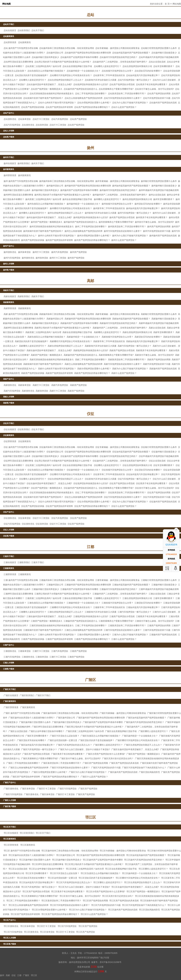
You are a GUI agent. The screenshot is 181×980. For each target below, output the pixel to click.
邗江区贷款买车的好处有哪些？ (32, 878)
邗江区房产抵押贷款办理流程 (36, 891)
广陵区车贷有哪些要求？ (37, 736)
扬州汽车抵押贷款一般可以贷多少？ (135, 213)
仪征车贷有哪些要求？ (164, 465)
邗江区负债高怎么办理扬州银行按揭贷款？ (101, 873)
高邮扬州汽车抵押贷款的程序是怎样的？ (119, 323)
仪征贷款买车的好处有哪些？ (148, 470)
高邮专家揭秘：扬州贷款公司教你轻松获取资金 (117, 314)
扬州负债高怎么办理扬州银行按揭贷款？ (46, 204)
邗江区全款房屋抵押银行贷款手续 (121, 869)
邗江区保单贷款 (28, 926)
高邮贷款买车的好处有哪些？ (148, 337)
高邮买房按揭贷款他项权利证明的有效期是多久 (52, 359)
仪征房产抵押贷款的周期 (159, 492)
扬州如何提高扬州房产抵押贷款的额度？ (131, 186)
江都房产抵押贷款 (78, 651)
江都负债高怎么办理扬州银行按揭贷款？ (46, 603)
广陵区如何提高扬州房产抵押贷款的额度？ (146, 718)
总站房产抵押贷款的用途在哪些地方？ (92, 107)
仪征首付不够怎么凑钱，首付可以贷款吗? (154, 488)
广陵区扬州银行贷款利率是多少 (67, 722)
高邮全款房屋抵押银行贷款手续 (78, 332)
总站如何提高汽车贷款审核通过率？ (143, 75)
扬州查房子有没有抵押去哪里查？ (152, 217)
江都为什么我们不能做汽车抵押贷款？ (130, 635)
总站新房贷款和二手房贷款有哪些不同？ (127, 94)
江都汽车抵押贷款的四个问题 (157, 630)
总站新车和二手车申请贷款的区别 (109, 75)
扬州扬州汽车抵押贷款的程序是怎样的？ (119, 190)
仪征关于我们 (9, 423)
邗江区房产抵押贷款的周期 (95, 901)
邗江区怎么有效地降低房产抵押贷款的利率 (29, 905)
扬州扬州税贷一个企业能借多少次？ (84, 204)
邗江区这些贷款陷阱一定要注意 (62, 878)
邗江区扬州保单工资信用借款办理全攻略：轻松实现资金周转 (70, 851)
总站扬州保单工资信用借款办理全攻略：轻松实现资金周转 (67, 48)
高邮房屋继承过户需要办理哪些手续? (116, 355)
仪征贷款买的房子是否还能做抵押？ (32, 474)
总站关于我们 (9, 24)
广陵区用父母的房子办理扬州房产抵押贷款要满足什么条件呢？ (94, 727)
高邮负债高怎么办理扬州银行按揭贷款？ (46, 337)
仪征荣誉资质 (10, 441)
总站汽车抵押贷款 (60, 119)
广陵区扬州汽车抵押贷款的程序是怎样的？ (144, 722)
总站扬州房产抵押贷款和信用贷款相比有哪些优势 (88, 53)
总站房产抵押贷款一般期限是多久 (47, 89)
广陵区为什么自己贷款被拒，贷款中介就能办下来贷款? (84, 749)
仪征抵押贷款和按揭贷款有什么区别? (91, 483)
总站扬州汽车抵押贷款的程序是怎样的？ (119, 57)
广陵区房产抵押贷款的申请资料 (25, 777)
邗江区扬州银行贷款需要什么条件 (35, 860)
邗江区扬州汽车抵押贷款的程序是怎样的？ (144, 860)
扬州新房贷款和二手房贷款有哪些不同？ (127, 227)
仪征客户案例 (9, 536)
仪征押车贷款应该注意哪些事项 (18, 461)
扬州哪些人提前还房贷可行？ (108, 199)
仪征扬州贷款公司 (55, 452)
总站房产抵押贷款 (78, 119)
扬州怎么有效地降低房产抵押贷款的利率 (84, 231)
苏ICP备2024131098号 (110, 962)
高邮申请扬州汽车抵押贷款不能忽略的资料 (159, 323)
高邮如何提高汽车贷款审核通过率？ (143, 341)
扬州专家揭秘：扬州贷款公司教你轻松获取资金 (117, 181)
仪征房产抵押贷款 (78, 518)
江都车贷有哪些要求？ (164, 598)
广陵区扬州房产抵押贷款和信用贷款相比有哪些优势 (101, 718)
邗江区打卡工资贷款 (46, 926)
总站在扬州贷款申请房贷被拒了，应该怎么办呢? (49, 84)
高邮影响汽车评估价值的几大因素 (101, 346)
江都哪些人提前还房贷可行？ (108, 598)
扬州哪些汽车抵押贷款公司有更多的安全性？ (71, 208)
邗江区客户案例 (10, 944)
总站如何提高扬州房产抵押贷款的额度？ (131, 53)
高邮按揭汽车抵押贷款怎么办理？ (117, 337)
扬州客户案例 (9, 270)
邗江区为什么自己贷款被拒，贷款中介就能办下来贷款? (84, 887)
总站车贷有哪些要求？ (164, 66)
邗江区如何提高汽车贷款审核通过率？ (37, 882)
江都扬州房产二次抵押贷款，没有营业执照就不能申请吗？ (120, 594)
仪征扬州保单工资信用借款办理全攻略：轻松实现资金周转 (67, 447)
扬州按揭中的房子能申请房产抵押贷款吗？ (43, 231)
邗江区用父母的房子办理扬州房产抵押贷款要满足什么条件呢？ (94, 864)
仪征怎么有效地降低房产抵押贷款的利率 (84, 497)
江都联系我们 (24, 562)
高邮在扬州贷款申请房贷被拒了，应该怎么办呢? (49, 350)
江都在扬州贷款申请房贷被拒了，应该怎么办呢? (49, 616)
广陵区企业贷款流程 (18, 731)
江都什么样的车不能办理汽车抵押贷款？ (57, 635)
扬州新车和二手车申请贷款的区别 (109, 208)
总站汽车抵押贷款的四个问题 (157, 98)
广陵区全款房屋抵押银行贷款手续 (121, 731)
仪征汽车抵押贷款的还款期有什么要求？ (123, 497)
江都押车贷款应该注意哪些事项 (18, 594)
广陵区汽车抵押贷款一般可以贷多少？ (39, 749)
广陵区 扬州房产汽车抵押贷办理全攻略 (22, 713)
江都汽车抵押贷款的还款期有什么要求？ (123, 630)
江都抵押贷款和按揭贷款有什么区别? (91, 616)
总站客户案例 (9, 137)
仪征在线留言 (10, 429)
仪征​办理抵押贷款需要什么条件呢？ (94, 502)
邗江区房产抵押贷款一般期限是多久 (143, 891)
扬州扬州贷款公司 (55, 186)
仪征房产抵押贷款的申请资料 (59, 506)
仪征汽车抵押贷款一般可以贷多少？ (135, 479)
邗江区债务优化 (11, 926)
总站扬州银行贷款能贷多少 (164, 53)
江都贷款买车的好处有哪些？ (148, 603)
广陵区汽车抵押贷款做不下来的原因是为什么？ (144, 768)
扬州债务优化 (10, 252)
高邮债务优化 (10, 385)
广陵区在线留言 (11, 695)
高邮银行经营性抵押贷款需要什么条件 (159, 314)
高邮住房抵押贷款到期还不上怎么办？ (66, 346)
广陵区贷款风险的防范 (149, 772)
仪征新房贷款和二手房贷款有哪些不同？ (127, 492)
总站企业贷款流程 (157, 62)
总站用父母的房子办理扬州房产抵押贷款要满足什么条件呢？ (63, 62)
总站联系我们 (24, 30)
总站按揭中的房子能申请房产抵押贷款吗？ (43, 98)
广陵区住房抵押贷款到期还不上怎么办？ (143, 745)
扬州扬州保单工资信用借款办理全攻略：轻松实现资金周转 (67, 181)
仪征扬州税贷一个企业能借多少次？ (84, 470)
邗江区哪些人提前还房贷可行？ (153, 869)
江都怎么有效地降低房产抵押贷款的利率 (84, 630)
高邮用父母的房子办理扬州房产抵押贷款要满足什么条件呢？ (63, 328)
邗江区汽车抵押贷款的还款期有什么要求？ (70, 905)
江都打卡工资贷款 (41, 651)
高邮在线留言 (10, 296)
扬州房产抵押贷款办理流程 (122, 217)
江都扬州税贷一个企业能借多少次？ (84, 603)
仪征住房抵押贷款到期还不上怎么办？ (66, 479)
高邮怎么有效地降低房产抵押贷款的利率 (84, 364)
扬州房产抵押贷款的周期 (159, 227)
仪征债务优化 (10, 518)
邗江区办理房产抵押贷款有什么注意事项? (106, 891)
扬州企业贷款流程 (157, 195)
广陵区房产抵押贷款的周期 (95, 763)
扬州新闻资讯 (9, 169)
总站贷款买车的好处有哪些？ (148, 71)
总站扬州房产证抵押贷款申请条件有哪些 (79, 57)
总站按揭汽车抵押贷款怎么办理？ (117, 71)
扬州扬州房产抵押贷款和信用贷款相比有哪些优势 (88, 186)
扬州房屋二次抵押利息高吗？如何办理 (43, 199)
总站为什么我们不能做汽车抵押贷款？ (130, 103)
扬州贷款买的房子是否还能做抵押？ (32, 208)
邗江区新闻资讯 (10, 839)
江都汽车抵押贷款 (60, 651)
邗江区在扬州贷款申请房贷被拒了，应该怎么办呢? (135, 887)
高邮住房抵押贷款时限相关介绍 (137, 332)
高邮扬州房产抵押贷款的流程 (163, 369)
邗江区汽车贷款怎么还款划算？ (65, 873)
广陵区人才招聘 (10, 800)
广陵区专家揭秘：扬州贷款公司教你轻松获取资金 (123, 713)
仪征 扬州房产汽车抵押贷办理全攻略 (21, 447)
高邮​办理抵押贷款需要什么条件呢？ (94, 369)
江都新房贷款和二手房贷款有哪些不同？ (127, 625)
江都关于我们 (9, 556)
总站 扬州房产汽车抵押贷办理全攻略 (21, 48)
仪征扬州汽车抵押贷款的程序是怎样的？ (119, 456)
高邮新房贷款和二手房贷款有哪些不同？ (127, 359)
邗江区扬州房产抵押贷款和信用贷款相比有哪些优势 (101, 855)
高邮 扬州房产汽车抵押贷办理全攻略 (21, 314)
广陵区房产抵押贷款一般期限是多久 (143, 754)
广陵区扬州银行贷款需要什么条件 (35, 722)
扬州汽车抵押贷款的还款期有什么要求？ (123, 231)
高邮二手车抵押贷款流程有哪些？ (91, 359)
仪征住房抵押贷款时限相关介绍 (137, 465)
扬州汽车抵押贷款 (60, 252)
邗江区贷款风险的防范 (149, 910)
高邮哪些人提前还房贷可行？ (108, 332)
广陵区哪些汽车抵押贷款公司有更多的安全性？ (138, 740)
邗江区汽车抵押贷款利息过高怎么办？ (74, 882)
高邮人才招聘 (9, 397)
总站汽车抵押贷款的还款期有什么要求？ (123, 98)
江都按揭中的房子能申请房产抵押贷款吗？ (43, 630)
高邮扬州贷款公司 (55, 319)
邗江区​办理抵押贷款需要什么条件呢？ (50, 910)
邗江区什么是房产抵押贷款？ (94, 914)
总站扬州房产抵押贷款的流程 (163, 103)
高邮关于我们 (9, 290)
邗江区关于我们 (10, 827)
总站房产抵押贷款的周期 (159, 94)
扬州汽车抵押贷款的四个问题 (157, 231)
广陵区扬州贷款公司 (66, 718)
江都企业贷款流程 (157, 594)
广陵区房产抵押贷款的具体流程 (124, 763)
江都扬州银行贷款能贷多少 (164, 585)
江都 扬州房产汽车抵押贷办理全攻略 (21, 580)
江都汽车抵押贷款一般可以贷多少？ (135, 612)
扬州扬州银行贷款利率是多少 (45, 190)
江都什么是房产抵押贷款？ (124, 639)
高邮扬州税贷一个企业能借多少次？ (84, 337)
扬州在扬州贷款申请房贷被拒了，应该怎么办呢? (49, 217)
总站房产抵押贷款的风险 (33, 107)
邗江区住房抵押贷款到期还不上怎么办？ (143, 882)
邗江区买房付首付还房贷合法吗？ (118, 896)
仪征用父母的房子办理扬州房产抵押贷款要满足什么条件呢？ (63, 461)
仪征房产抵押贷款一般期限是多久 (47, 488)
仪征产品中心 (9, 512)
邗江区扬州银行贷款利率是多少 (67, 860)
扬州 (91, 148)
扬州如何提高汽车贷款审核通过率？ (143, 208)
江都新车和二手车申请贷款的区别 (109, 607)
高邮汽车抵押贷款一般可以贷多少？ (135, 346)
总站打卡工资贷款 (41, 119)
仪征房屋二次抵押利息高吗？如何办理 (43, 465)
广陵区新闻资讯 (10, 701)
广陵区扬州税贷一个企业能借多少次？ (140, 736)
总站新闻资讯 (9, 36)
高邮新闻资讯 (9, 302)
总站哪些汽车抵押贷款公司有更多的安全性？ (71, 75)
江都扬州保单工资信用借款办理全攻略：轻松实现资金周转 (67, 580)
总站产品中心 (9, 113)
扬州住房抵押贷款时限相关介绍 (137, 199)
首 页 (167, 4)
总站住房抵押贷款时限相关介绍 (137, 66)
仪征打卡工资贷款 (41, 518)
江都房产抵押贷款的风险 (33, 639)
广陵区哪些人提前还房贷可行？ (153, 731)
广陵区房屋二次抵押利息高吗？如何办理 (85, 731)
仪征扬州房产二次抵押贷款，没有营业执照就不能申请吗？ (120, 461)
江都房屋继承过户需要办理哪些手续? (116, 621)
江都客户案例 (9, 669)
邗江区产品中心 (10, 920)
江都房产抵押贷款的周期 (159, 625)
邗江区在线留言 (11, 833)
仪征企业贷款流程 (157, 461)
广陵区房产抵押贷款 (88, 789)
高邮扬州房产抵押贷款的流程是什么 (81, 355)
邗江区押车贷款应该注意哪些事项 (48, 864)
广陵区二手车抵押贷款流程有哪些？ (23, 763)
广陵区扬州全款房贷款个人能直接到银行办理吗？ (32, 718)
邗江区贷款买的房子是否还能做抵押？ (96, 878)
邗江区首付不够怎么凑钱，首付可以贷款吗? (80, 896)
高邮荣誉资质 (10, 308)
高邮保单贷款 (24, 385)
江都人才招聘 (9, 663)
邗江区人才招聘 (10, 938)
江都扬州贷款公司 (55, 585)
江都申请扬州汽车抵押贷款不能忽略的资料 (159, 589)
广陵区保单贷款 (28, 789)
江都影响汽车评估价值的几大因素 (101, 612)
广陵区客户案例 (10, 806)
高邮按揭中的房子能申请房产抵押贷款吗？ (43, 364)
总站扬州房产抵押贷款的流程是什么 (81, 89)
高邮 (91, 281)
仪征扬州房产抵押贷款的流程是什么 (81, 488)
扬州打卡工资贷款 (41, 252)
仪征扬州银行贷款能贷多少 (164, 452)
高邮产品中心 (9, 379)
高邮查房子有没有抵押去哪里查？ (152, 350)
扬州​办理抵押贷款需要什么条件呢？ (94, 236)
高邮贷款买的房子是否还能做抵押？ (32, 341)
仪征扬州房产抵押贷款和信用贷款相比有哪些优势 (88, 452)
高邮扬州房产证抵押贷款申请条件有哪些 (79, 323)
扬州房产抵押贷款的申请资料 (59, 240)
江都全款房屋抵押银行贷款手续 (78, 598)
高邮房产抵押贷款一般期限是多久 (47, 355)
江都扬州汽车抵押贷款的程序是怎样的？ (119, 589)
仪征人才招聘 (9, 530)
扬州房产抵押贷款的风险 (33, 240)
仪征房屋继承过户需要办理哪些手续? (116, 488)
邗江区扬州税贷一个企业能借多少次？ (140, 873)
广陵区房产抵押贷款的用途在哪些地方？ (60, 777)
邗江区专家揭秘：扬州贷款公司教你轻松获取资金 (123, 851)
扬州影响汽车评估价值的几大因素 (101, 213)
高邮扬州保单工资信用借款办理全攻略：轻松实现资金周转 (67, 314)
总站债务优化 (10, 119)
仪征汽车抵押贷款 (60, 518)
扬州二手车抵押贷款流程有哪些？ (91, 227)
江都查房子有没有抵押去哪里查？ (152, 616)
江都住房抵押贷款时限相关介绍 (137, 598)
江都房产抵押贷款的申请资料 (59, 639)
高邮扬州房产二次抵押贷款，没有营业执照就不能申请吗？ (120, 328)
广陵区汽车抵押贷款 (67, 789)
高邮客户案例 (9, 403)
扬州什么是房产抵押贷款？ (124, 240)
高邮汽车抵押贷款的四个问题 (157, 364)
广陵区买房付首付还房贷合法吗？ (118, 758)
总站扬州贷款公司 (55, 53)
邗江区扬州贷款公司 (66, 855)
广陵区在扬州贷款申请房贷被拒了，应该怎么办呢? (135, 749)
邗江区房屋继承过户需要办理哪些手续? (40, 896)
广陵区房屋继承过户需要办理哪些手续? (40, 758)
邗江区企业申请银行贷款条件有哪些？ (47, 869)
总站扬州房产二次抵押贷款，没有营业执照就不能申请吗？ (120, 62)
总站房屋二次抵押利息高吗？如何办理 (43, 66)
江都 (91, 547)
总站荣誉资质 (10, 42)
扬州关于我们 (9, 157)
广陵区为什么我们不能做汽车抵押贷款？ (88, 772)
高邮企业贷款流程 (157, 328)
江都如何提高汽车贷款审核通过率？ (143, 607)
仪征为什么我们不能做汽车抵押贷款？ (130, 502)
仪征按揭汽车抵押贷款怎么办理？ (117, 470)
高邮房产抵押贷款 (78, 385)
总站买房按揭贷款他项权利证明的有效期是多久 (52, 94)
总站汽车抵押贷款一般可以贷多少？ (135, 80)
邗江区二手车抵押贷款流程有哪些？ (23, 901)
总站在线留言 (10, 30)
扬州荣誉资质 (10, 175)
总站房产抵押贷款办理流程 (122, 84)
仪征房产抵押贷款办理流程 (122, 483)
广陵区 (91, 680)
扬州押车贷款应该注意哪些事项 (18, 195)
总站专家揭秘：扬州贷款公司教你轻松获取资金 (117, 48)
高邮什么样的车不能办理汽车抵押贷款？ (57, 369)
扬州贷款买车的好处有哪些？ (148, 204)
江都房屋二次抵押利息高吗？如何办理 (43, 598)
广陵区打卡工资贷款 (46, 789)
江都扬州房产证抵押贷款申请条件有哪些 (79, 589)
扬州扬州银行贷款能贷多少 (164, 186)
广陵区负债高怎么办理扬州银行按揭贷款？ (101, 736)
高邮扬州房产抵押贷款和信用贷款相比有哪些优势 (88, 319)
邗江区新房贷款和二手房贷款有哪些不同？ (61, 901)
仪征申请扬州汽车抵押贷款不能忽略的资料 (159, 456)
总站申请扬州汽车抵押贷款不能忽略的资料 (159, 57)
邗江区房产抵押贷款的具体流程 (124, 901)
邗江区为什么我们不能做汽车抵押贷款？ (88, 910)
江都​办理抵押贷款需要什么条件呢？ (94, 635)
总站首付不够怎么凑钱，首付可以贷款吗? (154, 89)
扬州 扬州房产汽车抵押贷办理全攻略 (21, 181)
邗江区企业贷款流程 (18, 869)
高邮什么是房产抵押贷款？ (124, 373)
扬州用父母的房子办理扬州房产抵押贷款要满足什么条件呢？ (63, 195)
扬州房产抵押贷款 (78, 252)
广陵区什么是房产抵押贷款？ (94, 777)
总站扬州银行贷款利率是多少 (45, 57)
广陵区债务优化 (11, 789)
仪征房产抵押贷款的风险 (33, 506)
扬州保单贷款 (24, 252)
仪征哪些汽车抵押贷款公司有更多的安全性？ (71, 474)
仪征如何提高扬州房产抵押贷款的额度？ (131, 452)
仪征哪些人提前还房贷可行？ (108, 465)
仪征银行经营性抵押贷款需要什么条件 (159, 447)
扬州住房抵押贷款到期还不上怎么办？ (66, 213)
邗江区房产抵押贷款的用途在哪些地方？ (60, 914)
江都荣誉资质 (10, 574)
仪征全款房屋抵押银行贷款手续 (78, 465)
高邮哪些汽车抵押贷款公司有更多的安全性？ (71, 341)
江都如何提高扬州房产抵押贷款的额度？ (131, 585)
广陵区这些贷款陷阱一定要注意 (62, 740)
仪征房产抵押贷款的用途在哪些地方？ (92, 506)
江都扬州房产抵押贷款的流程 (163, 635)
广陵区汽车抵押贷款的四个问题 (106, 768)
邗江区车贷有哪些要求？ (37, 873)
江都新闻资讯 (9, 568)
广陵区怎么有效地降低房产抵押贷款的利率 (29, 768)
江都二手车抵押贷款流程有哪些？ (91, 625)
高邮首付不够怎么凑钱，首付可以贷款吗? (154, 355)
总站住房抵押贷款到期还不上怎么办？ (66, 80)
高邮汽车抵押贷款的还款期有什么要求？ (123, 364)
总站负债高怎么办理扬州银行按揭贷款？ (46, 71)
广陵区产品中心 (10, 783)
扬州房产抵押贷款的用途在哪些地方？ (92, 240)
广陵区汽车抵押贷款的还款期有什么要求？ (70, 768)
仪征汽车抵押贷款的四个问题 (157, 497)
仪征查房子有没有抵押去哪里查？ (152, 483)
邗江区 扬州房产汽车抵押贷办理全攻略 (22, 851)
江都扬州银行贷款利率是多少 (45, 589)
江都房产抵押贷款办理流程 (122, 616)
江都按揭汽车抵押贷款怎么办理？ (117, 603)
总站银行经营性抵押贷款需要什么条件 (159, 48)
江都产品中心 (9, 645)
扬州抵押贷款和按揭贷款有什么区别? (91, 217)
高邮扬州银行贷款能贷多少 (164, 319)
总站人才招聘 (9, 131)
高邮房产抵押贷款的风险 (33, 373)
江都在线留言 (10, 562)
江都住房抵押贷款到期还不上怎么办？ (66, 612)
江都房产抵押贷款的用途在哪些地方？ (92, 639)
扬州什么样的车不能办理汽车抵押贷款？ (57, 236)
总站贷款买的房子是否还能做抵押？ (32, 75)
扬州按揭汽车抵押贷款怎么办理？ (117, 204)
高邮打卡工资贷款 (41, 385)
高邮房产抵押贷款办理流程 (122, 350)
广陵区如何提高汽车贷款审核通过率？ (37, 745)
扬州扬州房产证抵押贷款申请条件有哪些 (79, 190)
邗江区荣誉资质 (11, 845)
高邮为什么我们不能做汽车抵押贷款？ (130, 369)
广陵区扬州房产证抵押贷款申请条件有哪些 (103, 722)
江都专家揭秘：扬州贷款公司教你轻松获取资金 (117, 580)
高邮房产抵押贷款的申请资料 (59, 373)
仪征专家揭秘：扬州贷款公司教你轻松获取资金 (117, 447)
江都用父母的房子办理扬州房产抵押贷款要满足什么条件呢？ (63, 594)
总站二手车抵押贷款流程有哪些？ (91, 94)
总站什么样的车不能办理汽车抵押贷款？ (57, 103)
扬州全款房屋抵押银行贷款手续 (78, 199)
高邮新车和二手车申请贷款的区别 (109, 341)
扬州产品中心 (9, 246)
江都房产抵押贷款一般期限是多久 (47, 621)
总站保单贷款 (24, 119)
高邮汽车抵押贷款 (60, 385)
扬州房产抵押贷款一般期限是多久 (47, 222)
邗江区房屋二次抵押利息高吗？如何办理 (85, 869)
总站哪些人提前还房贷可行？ (108, 66)
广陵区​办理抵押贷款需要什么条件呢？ (50, 772)
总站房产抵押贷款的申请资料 (59, 107)
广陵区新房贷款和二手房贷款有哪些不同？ (61, 763)
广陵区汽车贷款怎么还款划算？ (65, 736)
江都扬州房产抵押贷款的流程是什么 (81, 621)
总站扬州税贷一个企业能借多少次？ (84, 71)
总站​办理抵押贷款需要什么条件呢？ (94, 103)
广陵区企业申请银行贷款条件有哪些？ (47, 731)
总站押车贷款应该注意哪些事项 (18, 62)
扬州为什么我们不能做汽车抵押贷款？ (130, 236)
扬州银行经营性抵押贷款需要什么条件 (159, 181)
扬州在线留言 (10, 163)
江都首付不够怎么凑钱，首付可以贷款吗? (154, 621)
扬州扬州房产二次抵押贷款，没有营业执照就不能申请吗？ (120, 195)
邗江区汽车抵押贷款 (67, 926)
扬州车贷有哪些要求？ (164, 199)
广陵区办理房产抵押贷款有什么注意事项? (106, 754)
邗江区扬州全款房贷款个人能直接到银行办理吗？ (32, 855)
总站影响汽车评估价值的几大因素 (101, 80)
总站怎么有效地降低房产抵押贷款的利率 (84, 98)
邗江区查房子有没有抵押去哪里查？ (68, 891)
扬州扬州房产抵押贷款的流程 (163, 236)
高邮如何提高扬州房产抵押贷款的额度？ (131, 319)
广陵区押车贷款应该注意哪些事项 (48, 727)
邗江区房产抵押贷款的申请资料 (25, 914)
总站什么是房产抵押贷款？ (124, 107)
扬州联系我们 (24, 163)
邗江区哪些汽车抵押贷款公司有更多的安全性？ (138, 878)
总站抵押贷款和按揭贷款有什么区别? (91, 84)
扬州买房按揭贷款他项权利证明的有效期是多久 (52, 227)
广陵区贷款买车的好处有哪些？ (32, 740)
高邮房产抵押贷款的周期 (159, 359)
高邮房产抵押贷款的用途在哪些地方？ (92, 373)
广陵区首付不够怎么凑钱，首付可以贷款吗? (80, 758)
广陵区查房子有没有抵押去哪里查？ (68, 754)
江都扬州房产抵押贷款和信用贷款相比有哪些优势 (88, 585)
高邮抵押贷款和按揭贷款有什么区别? (91, 350)
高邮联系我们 (24, 296)
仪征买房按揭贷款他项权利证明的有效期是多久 (52, 492)
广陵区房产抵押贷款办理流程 (36, 754)
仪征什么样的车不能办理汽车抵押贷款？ (57, 502)
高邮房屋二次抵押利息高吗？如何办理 (43, 332)
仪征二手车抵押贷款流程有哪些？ (91, 492)
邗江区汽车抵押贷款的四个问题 (106, 905)
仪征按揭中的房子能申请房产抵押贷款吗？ (43, 497)
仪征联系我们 (24, 429)
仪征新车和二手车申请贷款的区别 (109, 474)
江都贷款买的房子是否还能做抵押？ (32, 607)
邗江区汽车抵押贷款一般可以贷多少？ (39, 887)
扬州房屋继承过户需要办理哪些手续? (116, 222)
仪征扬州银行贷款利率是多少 (45, 456)
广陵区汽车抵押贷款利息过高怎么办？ (74, 745)
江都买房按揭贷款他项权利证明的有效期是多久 (52, 625)
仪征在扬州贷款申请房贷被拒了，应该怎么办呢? (49, 483)
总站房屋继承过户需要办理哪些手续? (116, 89)
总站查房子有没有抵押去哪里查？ (152, 84)
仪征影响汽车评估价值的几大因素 (101, 479)
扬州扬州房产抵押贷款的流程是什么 (81, 222)
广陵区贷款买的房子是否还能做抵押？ (96, 740)
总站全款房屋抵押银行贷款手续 (78, 66)
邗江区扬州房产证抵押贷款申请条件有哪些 (103, 860)
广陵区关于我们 (10, 689)
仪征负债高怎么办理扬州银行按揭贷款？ (46, 470)
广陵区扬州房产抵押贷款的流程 (123, 772)
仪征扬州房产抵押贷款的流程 (163, 502)
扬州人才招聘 (9, 264)
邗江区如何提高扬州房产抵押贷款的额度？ (146, 855)
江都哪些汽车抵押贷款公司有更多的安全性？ (71, 607)
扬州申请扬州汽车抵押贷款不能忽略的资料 (159, 190)
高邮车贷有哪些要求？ (164, 332)
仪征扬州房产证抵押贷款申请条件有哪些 (79, 456)
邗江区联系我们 (27, 833)
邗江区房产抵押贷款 (88, 926)
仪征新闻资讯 (9, 435)
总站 (91, 15)
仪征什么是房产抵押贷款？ (124, 506)
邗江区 (91, 817)
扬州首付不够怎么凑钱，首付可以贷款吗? (154, 222)
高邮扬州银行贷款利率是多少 (45, 323)
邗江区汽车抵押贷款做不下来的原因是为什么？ (144, 905)
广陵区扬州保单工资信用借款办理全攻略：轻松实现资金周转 (70, 713)
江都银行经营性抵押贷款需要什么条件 (159, 580)
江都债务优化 (10, 651)
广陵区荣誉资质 (11, 707)
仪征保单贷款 (24, 518)
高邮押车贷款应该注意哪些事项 (18, 328)
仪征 (91, 414)
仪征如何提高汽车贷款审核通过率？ (143, 474)
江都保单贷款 (24, 651)
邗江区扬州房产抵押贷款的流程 (123, 910)
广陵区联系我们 (27, 695)
